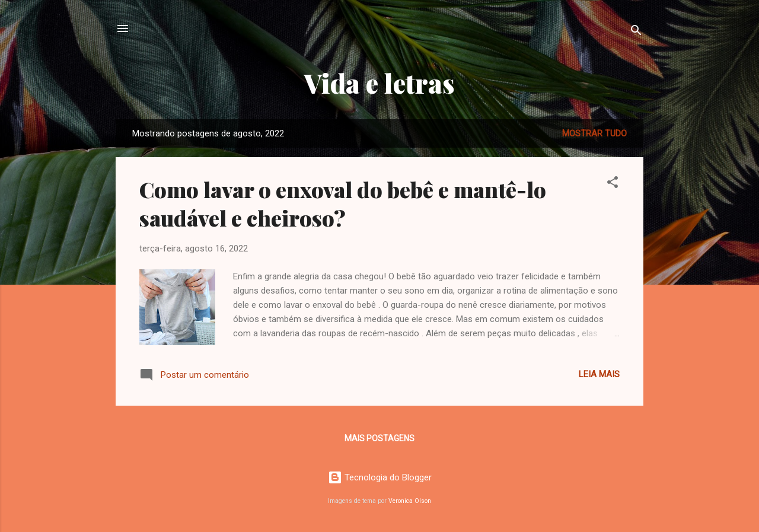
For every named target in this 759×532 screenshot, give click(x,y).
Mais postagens (379, 438)
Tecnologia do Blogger (380, 477)
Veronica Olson (410, 501)
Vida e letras (379, 83)
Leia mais (599, 374)
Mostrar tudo (594, 133)
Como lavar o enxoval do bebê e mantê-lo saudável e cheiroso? (343, 203)
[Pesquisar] (636, 32)
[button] (613, 184)
